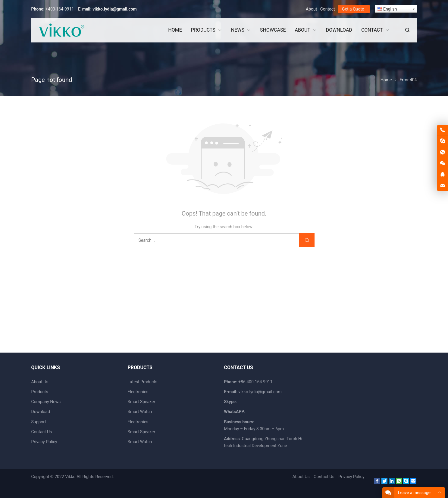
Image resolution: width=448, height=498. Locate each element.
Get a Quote (353, 9)
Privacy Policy (44, 442)
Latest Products (143, 382)
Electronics (138, 392)
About (311, 9)
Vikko (70, 477)
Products (40, 392)
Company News (46, 402)
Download (41, 412)
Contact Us (42, 432)
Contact (328, 9)
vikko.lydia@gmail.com (114, 9)
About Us (40, 382)
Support (39, 422)
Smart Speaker (142, 402)
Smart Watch (140, 412)
